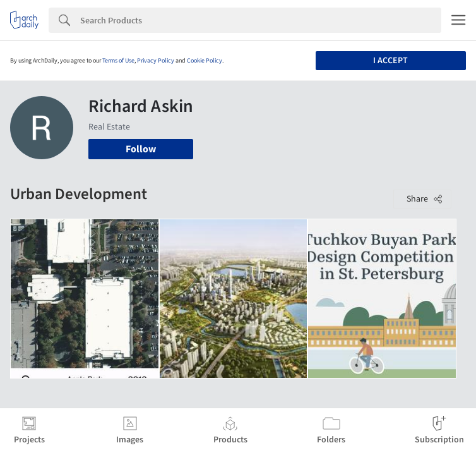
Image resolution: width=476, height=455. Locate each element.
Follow (141, 149)
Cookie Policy (205, 61)
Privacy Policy (156, 61)
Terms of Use (118, 61)
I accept (390, 61)
